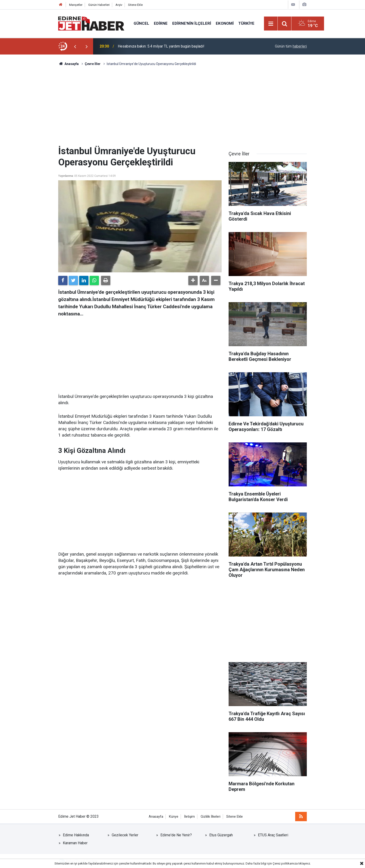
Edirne (161, 23)
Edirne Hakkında (76, 835)
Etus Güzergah (221, 835)
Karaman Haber (75, 843)
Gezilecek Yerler (125, 835)
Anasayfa (156, 817)
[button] (193, 280)
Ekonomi (225, 23)
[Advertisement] (182, 106)
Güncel (141, 23)
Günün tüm (291, 46)
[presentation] (75, 46)
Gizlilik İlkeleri (211, 817)
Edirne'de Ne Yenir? (176, 835)
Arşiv (119, 5)
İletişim (189, 817)
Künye (174, 817)
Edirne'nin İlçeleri (192, 23)
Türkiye (246, 23)
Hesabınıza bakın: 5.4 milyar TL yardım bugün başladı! (161, 46)
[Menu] (271, 24)
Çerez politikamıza (285, 863)
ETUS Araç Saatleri (273, 835)
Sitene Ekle (135, 5)
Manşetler (76, 5)
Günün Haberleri (99, 5)
